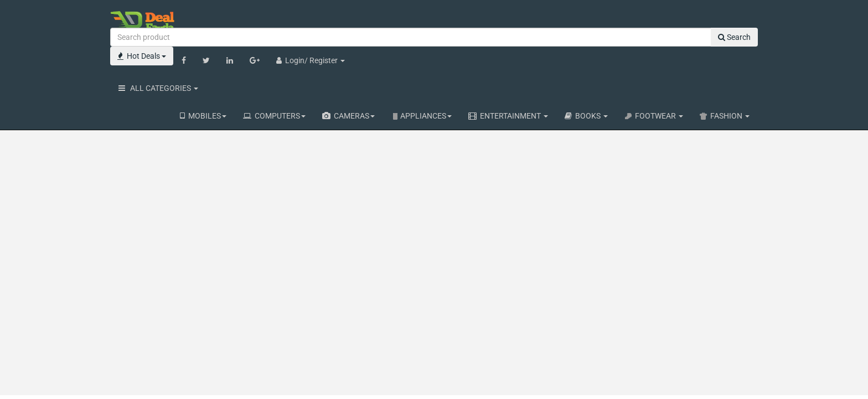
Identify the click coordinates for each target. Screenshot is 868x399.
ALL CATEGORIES (158, 88)
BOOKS (586, 116)
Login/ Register (311, 60)
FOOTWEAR (654, 116)
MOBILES (203, 116)
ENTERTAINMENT (508, 116)
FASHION (725, 116)
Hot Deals (142, 56)
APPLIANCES (422, 116)
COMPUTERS (274, 116)
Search (734, 37)
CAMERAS (348, 116)
